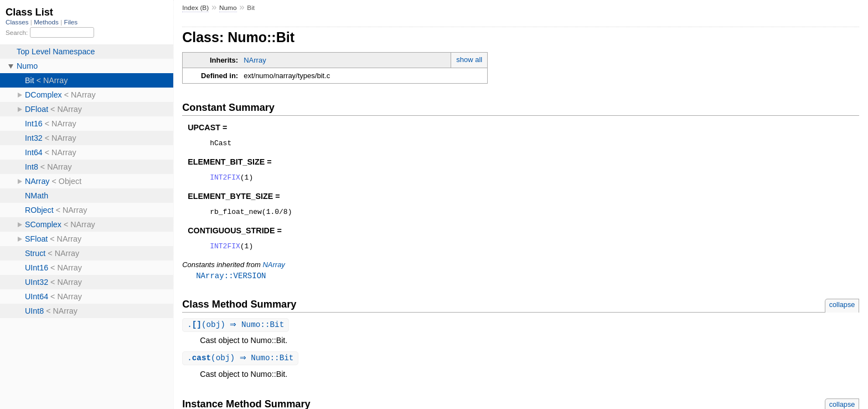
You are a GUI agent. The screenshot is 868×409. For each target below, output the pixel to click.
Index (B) (195, 8)
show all (469, 60)
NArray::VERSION (231, 282)
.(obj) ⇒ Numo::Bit (237, 332)
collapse (842, 312)
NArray (255, 60)
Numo (228, 8)
